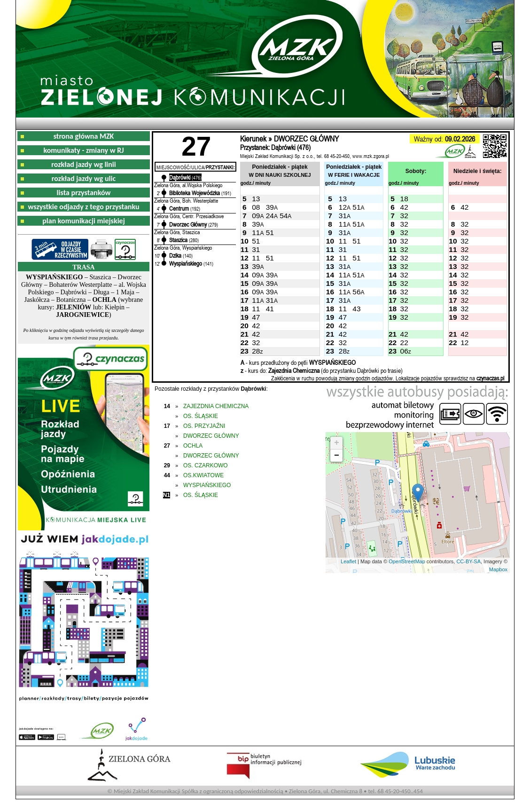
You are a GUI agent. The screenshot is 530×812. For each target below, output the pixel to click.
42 (404, 207)
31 (343, 216)
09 (256, 216)
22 (404, 343)
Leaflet (348, 561)
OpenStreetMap (407, 561)
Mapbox (498, 569)
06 (404, 351)
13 (256, 199)
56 (356, 292)
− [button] (337, 456)
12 (343, 207)
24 (270, 216)
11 (343, 224)
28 (256, 351)
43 (356, 309)
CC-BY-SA (468, 561)
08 (256, 207)
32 (404, 216)
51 (356, 207)
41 (270, 309)
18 (404, 199)
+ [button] (337, 443)
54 (284, 216)
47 (256, 317)
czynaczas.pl (490, 378)
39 (270, 207)
